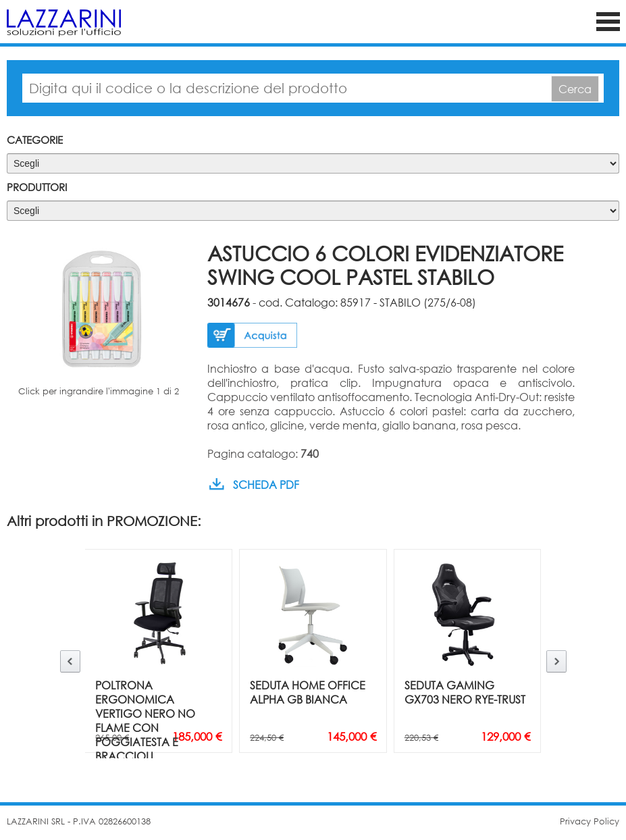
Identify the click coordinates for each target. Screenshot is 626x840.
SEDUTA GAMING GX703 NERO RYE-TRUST (465, 692)
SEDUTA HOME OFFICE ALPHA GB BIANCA (308, 692)
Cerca (575, 89)
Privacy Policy (590, 821)
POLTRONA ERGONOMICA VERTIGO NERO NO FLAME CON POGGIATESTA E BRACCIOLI (145, 720)
